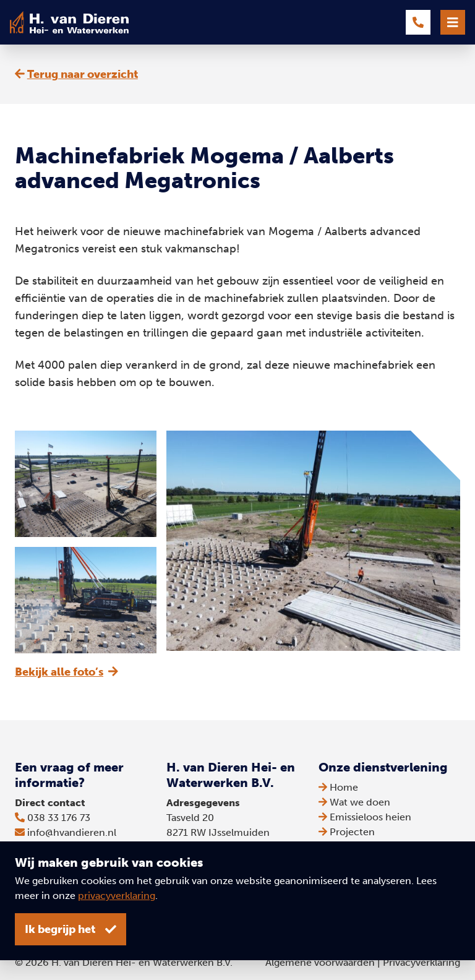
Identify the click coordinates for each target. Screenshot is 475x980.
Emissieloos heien (365, 817)
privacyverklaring (117, 896)
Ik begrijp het (71, 929)
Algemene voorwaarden (320, 962)
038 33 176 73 (59, 818)
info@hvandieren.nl (72, 832)
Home (338, 787)
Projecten (347, 832)
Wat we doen (354, 802)
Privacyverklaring (422, 962)
